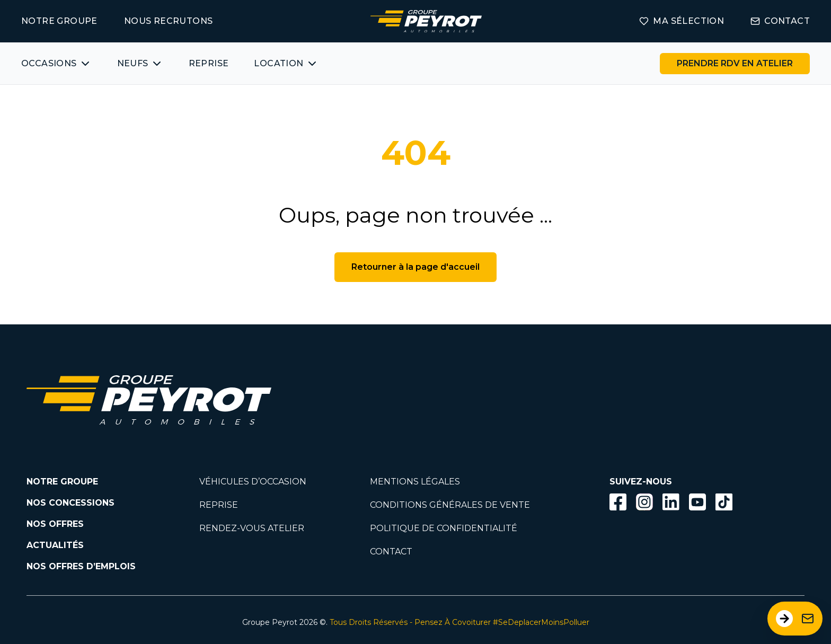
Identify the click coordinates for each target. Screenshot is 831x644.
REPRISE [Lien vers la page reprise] (219, 505)
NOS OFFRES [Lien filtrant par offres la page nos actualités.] (55, 524)
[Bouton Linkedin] (671, 502)
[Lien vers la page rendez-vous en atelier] (735, 64)
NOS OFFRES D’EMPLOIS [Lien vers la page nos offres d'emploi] (81, 566)
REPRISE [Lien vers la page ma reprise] (209, 63)
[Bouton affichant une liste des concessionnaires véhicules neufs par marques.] (140, 64)
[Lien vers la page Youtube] (697, 504)
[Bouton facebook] (618, 502)
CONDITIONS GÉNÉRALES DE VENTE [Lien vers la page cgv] (450, 505)
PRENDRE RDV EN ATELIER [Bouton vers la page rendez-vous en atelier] (735, 63)
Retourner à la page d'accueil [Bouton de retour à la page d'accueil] (415, 267)
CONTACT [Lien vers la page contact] (780, 21)
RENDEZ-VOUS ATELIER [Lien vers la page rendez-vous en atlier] (252, 528)
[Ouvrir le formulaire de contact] (795, 619)
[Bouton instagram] (644, 502)
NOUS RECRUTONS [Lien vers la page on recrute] (169, 21)
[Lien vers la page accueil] (426, 21)
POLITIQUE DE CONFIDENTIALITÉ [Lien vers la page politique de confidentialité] (444, 528)
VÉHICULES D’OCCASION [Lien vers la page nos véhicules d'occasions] (253, 482)
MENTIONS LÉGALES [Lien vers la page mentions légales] (415, 482)
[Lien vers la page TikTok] (724, 504)
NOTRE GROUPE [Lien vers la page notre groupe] (59, 21)
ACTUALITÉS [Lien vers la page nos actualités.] (55, 545)
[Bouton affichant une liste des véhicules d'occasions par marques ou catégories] (56, 64)
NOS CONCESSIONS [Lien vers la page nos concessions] (70, 503)
